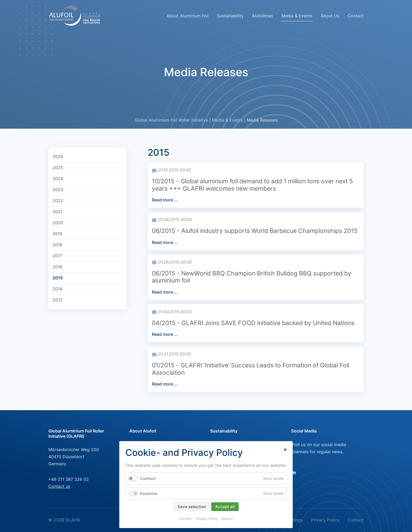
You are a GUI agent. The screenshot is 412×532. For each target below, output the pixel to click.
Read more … (165, 200)
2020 (58, 223)
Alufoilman (262, 16)
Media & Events (227, 120)
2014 (57, 289)
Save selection (192, 507)
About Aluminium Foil (188, 16)
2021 (57, 212)
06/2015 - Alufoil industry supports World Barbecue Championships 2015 (255, 231)
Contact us (59, 486)
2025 (58, 168)
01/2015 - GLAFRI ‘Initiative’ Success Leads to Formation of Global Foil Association (251, 369)
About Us (330, 16)
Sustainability (230, 16)
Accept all (225, 507)
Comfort (148, 479)
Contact (356, 16)
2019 (57, 234)
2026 (58, 157)
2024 (58, 179)
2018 (57, 245)
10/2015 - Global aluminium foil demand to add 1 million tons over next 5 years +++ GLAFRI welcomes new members (252, 185)
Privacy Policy (325, 520)
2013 (57, 300)
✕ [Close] (285, 450)
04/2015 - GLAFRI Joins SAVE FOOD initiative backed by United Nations (253, 323)
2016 (57, 267)
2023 (58, 190)
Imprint (227, 519)
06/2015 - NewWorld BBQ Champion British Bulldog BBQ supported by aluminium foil (252, 277)
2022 (58, 201)
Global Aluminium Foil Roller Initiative (171, 120)
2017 (57, 256)
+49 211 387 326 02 (69, 479)
